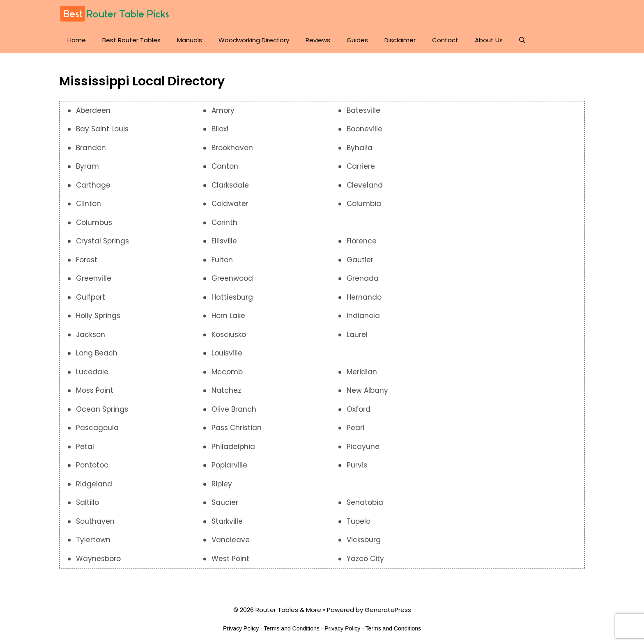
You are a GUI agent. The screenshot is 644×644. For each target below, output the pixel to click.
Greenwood (232, 279)
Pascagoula (97, 428)
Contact (445, 40)
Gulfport (91, 297)
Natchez (226, 391)
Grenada (363, 279)
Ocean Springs (102, 409)
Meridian (362, 372)
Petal (85, 447)
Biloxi (220, 129)
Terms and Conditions (291, 628)
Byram (87, 167)
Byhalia (360, 148)
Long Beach (97, 353)
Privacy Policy (241, 628)
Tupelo (359, 521)
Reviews (318, 40)
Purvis (357, 465)
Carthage (93, 185)
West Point (230, 559)
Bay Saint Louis (102, 129)
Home (77, 40)
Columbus (94, 222)
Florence (362, 241)
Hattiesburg (232, 297)
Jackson (91, 335)
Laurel (357, 335)
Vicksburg (364, 540)
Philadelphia (233, 447)
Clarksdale (230, 185)
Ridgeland (94, 484)
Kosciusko (229, 335)
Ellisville (224, 241)
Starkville (227, 521)
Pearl (355, 428)
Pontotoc (92, 465)
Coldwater (230, 204)
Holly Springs (98, 316)
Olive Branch (234, 409)
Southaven (95, 521)
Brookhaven (232, 148)
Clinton (89, 204)
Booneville (365, 129)
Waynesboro (98, 559)
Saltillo (87, 503)
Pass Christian (237, 428)
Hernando (364, 297)
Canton (225, 167)
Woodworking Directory (254, 40)
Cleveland (365, 185)
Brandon (91, 148)
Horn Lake (228, 316)
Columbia (364, 204)
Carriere (361, 167)
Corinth (224, 222)
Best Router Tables (131, 40)
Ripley (222, 484)
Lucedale (92, 372)
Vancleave (231, 540)
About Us (489, 40)
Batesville (363, 110)
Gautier (360, 260)
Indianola (363, 316)
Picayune (363, 447)
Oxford (359, 409)
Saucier (225, 503)
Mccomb (227, 372)
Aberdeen (93, 110)
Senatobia (365, 503)
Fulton (222, 260)
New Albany (367, 391)
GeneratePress (388, 610)
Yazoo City (365, 559)
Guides (357, 40)
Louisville (227, 353)
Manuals (190, 40)
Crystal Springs (102, 241)
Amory (223, 110)
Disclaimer (400, 40)
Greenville (94, 279)
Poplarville (229, 465)
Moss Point (95, 391)
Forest (87, 260)
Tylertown (93, 540)
